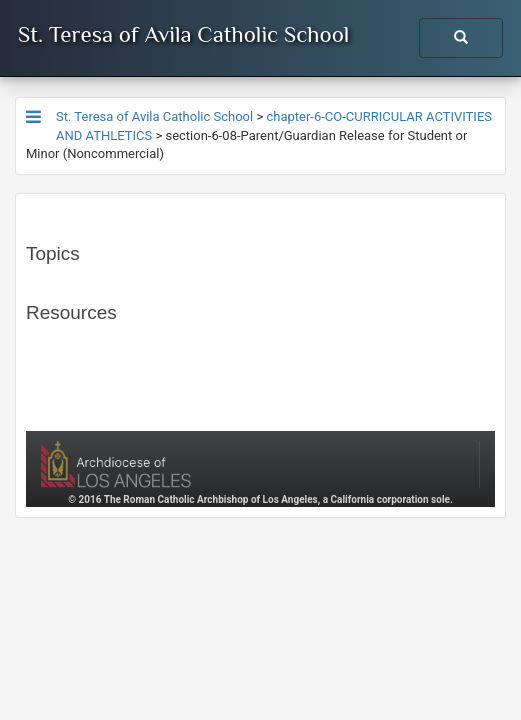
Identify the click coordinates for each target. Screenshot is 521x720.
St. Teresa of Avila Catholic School (183, 34)
